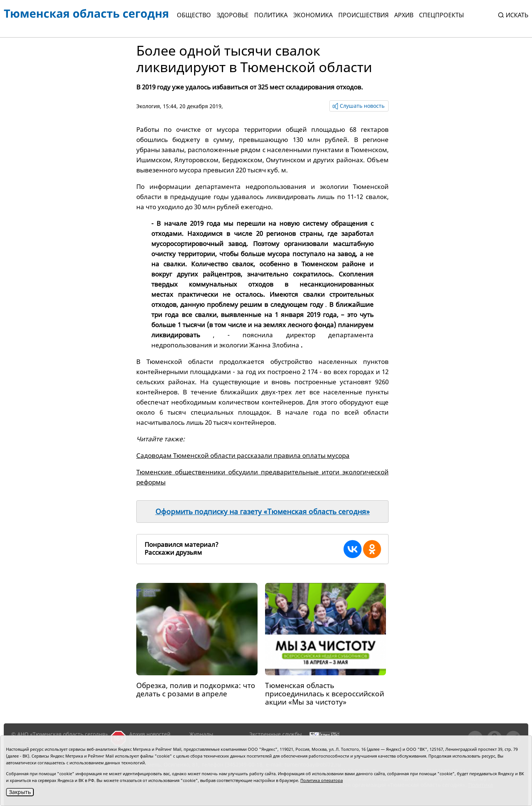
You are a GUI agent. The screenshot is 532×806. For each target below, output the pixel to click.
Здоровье (233, 15)
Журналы (201, 734)
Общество (194, 15)
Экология (148, 106)
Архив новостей (150, 734)
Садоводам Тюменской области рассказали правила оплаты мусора (243, 455)
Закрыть (20, 792)
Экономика (313, 15)
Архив (404, 15)
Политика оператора (322, 780)
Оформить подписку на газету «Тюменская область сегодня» (263, 512)
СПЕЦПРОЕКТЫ (442, 15)
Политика (271, 15)
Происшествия (363, 15)
